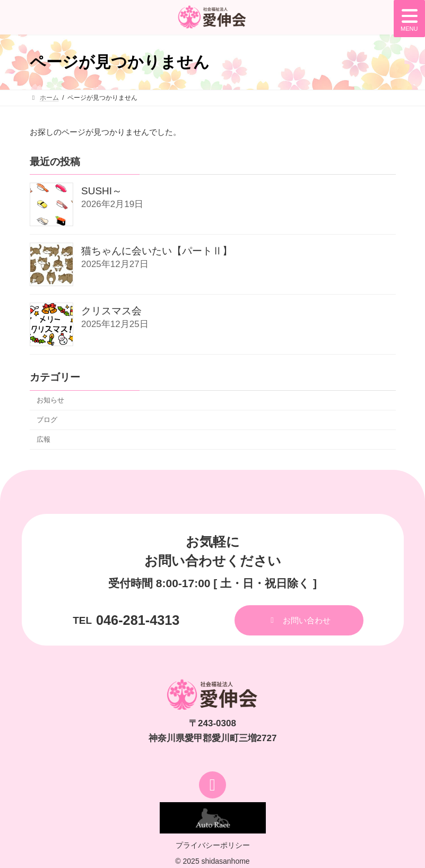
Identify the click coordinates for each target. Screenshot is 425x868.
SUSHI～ (102, 191)
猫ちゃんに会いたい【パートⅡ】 (157, 251)
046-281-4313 (138, 620)
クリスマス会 (111, 311)
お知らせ (50, 400)
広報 (44, 439)
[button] (299, 620)
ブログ (47, 420)
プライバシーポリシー (213, 845)
